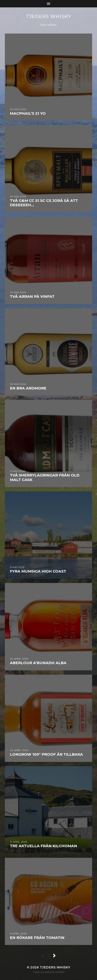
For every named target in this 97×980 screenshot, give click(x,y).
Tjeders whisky (48, 16)
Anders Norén (54, 972)
